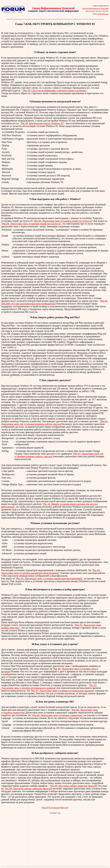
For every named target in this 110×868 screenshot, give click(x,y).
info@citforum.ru (103, 14)
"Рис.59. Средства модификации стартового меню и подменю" (55, 91)
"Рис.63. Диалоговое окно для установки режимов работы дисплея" (55, 423)
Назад (45, 808)
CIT (59, 813)
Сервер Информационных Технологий (53, 8)
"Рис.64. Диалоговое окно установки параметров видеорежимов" (51, 572)
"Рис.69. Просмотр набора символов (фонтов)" (74, 786)
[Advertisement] (14, 433)
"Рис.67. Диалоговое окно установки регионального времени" (49, 687)
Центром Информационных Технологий (95, 8)
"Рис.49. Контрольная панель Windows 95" (42, 123)
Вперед (65, 808)
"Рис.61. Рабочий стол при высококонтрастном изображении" (55, 302)
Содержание (54, 808)
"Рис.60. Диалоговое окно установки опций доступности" (63, 221)
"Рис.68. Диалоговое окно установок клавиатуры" (57, 715)
